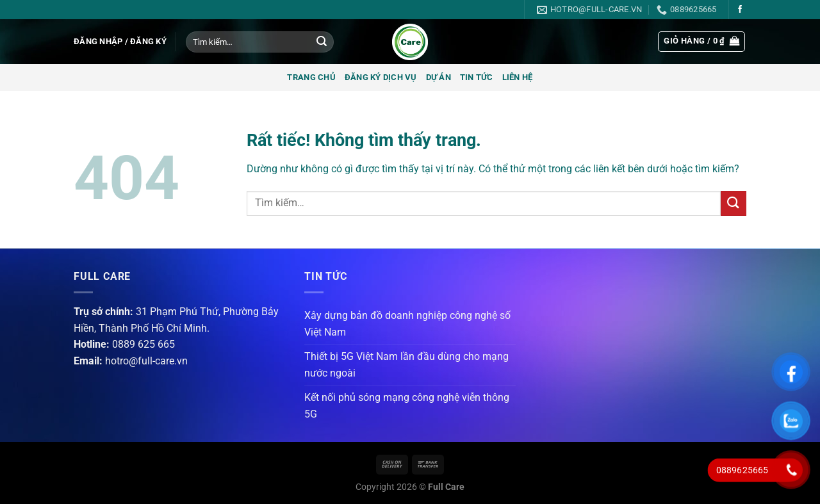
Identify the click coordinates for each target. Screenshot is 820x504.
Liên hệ (518, 77)
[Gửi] (322, 42)
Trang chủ (311, 77)
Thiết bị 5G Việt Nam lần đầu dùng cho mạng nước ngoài (406, 365)
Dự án (439, 77)
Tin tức (477, 77)
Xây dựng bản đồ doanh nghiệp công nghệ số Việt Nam (407, 324)
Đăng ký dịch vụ (381, 77)
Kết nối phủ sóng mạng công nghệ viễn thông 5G (407, 406)
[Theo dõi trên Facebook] (740, 10)
